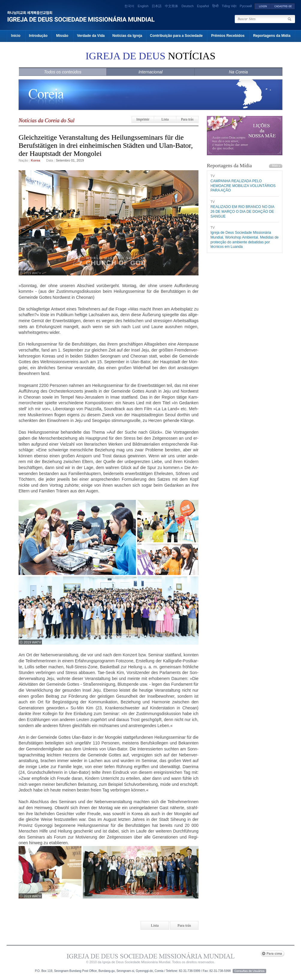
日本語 (157, 6)
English (143, 6)
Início (16, 36)
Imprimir (143, 119)
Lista (165, 119)
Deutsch (188, 6)
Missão (62, 36)
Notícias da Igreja (127, 36)
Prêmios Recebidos (228, 36)
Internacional (150, 72)
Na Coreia (238, 72)
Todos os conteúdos (63, 72)
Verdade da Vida (91, 36)
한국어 (129, 6)
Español (203, 6)
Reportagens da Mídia (272, 36)
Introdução (38, 36)
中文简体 (171, 6)
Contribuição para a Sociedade (176, 36)
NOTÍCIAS (150, 56)
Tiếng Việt (229, 6)
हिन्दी (215, 6)
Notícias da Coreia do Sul (46, 120)
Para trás (187, 119)
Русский (246, 6)
